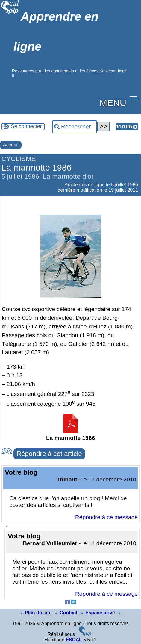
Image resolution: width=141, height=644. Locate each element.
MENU (113, 103)
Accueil (11, 145)
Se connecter (26, 126)
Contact (67, 613)
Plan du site (37, 613)
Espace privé (99, 613)
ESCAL (74, 640)
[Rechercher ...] (75, 127)
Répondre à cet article (49, 454)
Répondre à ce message (106, 517)
